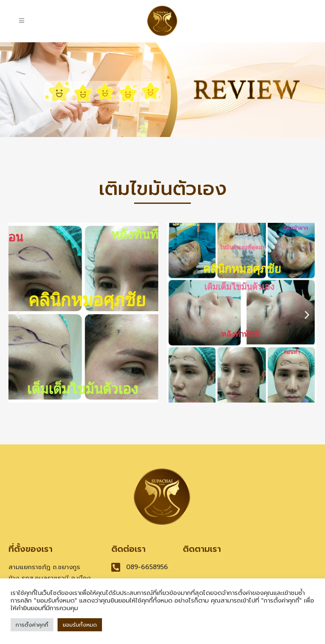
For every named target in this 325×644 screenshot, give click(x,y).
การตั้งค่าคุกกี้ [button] (32, 625)
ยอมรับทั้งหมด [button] (80, 625)
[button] (18, 314)
